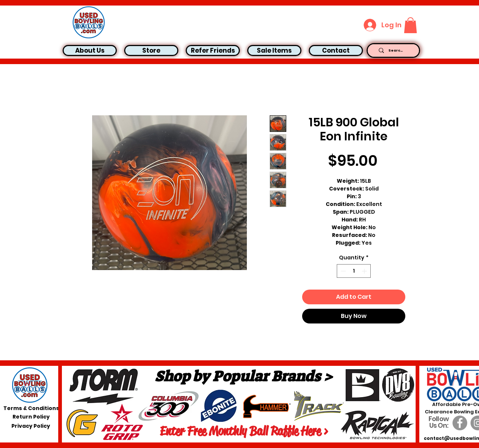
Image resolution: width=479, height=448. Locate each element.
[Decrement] (342, 271)
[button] (410, 25)
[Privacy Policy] (31, 426)
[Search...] (396, 50)
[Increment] (365, 271)
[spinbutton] (354, 271)
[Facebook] (460, 423)
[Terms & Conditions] (31, 408)
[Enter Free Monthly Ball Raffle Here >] (244, 431)
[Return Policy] (31, 417)
